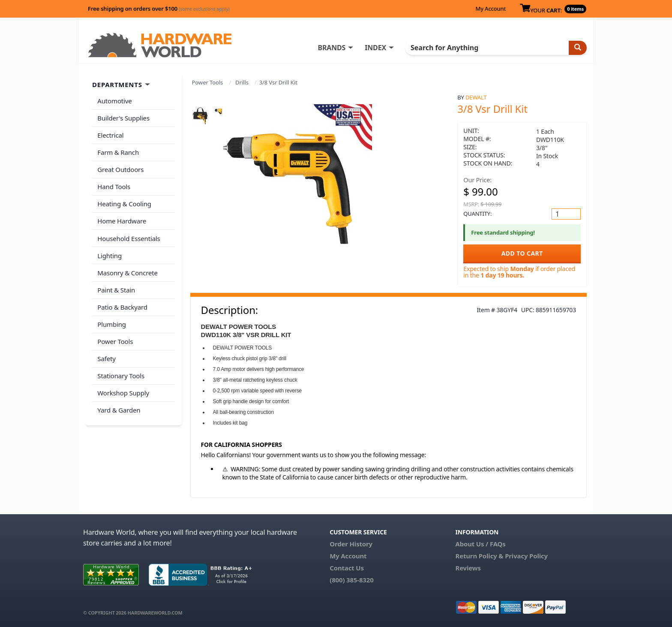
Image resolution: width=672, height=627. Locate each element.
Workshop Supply (123, 389)
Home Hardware (122, 219)
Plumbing (111, 321)
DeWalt (476, 97)
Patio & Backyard (122, 304)
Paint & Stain (116, 287)
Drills (242, 82)
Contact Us (347, 568)
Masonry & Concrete (127, 270)
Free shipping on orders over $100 (159, 9)
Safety (106, 355)
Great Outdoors (120, 169)
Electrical (110, 135)
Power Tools (208, 82)
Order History (351, 544)
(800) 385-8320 (351, 580)
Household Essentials (129, 236)
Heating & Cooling (124, 202)
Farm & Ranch (118, 151)
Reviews (468, 568)
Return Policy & (479, 556)
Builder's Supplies (123, 118)
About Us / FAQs (480, 544)
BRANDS (333, 48)
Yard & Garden (119, 406)
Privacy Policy (526, 556)
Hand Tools (114, 185)
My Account (490, 9)
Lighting (109, 253)
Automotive (114, 101)
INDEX (377, 48)
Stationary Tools (121, 372)
